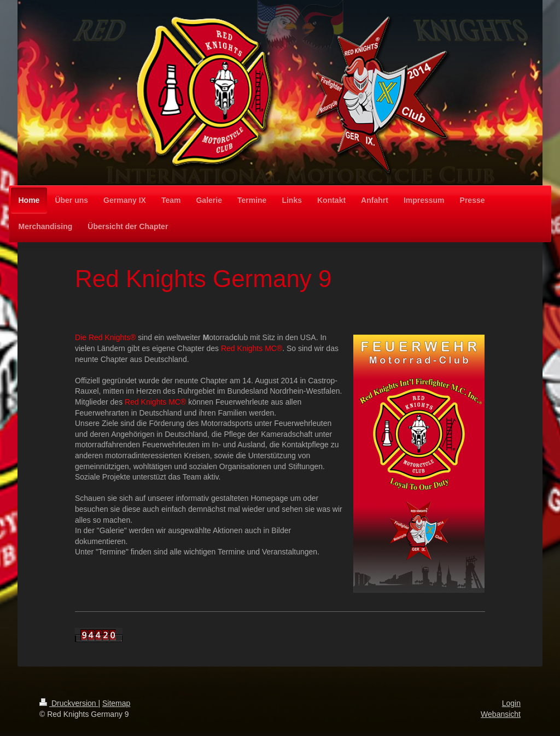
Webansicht (501, 714)
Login (511, 703)
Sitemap (116, 703)
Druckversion (69, 703)
